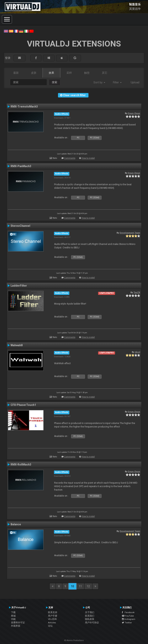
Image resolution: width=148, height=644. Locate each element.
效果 (51, 73)
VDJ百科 (52, 619)
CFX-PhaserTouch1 (23, 405)
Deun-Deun (134, 113)
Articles (52, 623)
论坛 (50, 626)
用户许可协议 (92, 623)
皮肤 (34, 73)
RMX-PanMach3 (21, 166)
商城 (13, 616)
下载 (13, 612)
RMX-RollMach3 (21, 465)
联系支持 (53, 612)
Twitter (127, 623)
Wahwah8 (17, 345)
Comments (70, 158)
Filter (117, 82)
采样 (69, 73)
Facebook (128, 612)
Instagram (129, 619)
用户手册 (53, 616)
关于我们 (90, 612)
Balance (16, 524)
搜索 (55, 82)
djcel (137, 352)
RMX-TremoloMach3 (24, 107)
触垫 (87, 73)
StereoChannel (20, 226)
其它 (105, 73)
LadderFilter (19, 286)
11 (80, 586)
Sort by (99, 82)
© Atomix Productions (74, 640)
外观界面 (16, 626)
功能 (13, 619)
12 (88, 586)
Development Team (130, 233)
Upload (135, 82)
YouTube (128, 616)
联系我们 (90, 616)
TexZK (137, 292)
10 (72, 586)
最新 (16, 73)
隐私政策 (90, 619)
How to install (88, 158)
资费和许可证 (18, 623)
